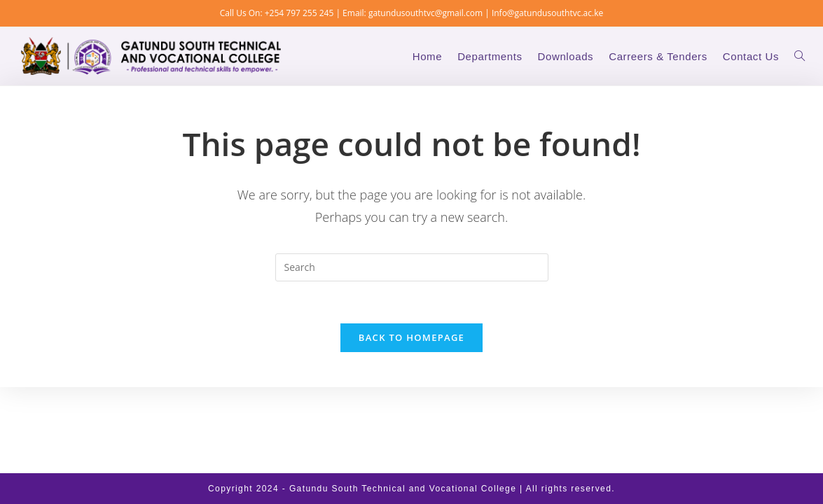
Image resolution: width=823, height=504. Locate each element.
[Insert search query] (412, 267)
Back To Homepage (411, 337)
